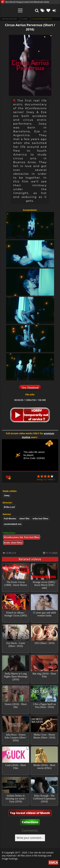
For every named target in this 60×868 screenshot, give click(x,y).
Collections (30, 822)
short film (24, 519)
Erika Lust (9, 507)
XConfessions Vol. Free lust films (22, 537)
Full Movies (25, 19)
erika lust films (40, 519)
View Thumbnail (30, 388)
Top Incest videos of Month (30, 813)
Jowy (7, 495)
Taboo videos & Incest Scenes (9, 19)
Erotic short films (13, 543)
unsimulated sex (13, 524)
